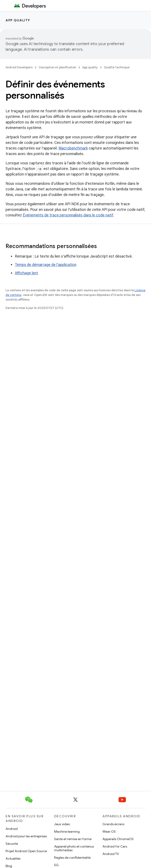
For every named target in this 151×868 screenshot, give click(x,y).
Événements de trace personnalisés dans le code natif (68, 215)
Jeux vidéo (62, 824)
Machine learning (67, 832)
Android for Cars (115, 846)
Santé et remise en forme (73, 839)
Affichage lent (26, 273)
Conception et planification (57, 67)
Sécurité (12, 844)
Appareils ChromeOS (118, 839)
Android (12, 829)
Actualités (13, 858)
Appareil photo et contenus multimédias (74, 848)
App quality (18, 20)
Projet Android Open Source (26, 851)
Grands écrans (113, 824)
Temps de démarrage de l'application (46, 265)
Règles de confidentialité (72, 858)
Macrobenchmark (73, 148)
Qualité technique (117, 67)
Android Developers (19, 67)
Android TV (111, 854)
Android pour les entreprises (26, 836)
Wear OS (109, 832)
